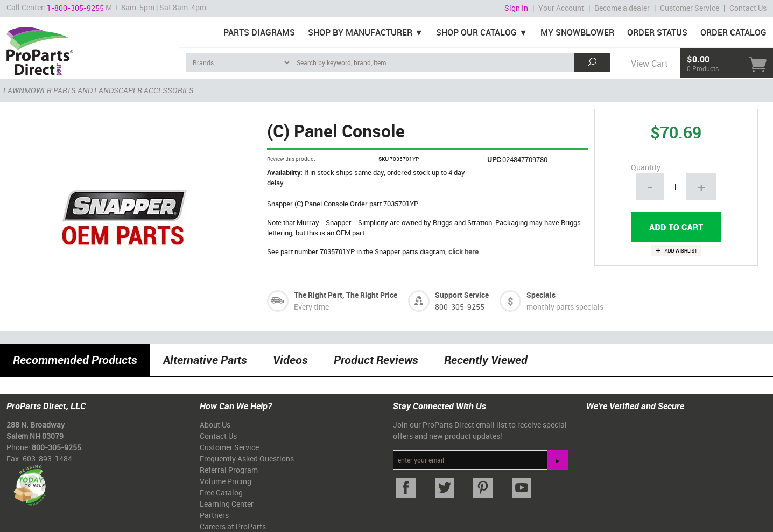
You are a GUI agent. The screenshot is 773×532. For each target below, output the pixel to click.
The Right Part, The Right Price (346, 295)
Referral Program (229, 470)
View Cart (649, 64)
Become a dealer (622, 8)
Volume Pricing (226, 481)
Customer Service (690, 8)
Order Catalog (733, 32)
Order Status (657, 32)
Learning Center (227, 504)
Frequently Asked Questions (247, 458)
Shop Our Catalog (476, 32)
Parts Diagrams (259, 32)
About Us (215, 425)
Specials (541, 295)
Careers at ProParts (233, 526)
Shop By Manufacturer (360, 32)
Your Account (561, 8)
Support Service (462, 295)
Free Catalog (221, 492)
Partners (214, 515)
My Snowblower (577, 32)
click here (463, 251)
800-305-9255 (460, 307)
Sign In (516, 8)
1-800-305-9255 (75, 8)
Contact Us (748, 8)
